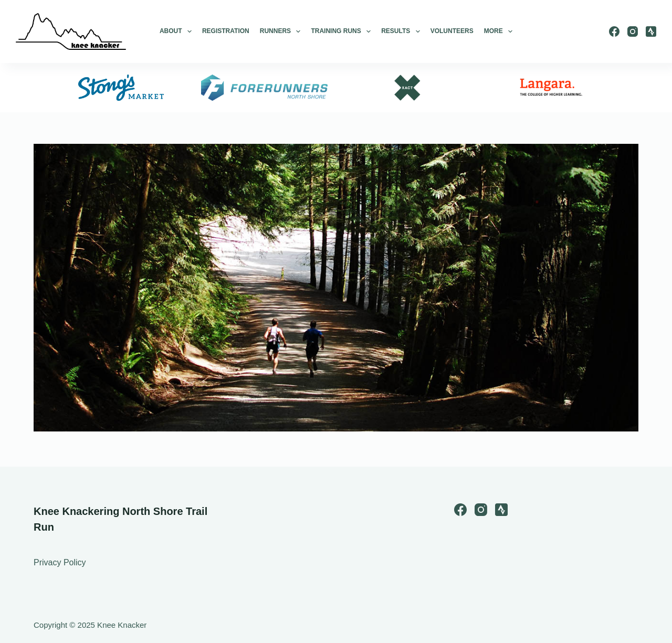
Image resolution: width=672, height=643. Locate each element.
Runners (280, 31)
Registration (226, 31)
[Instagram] (633, 31)
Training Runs (341, 31)
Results (401, 31)
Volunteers (452, 31)
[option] (121, 88)
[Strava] (651, 31)
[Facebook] (614, 31)
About (176, 31)
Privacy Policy (60, 562)
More (498, 31)
